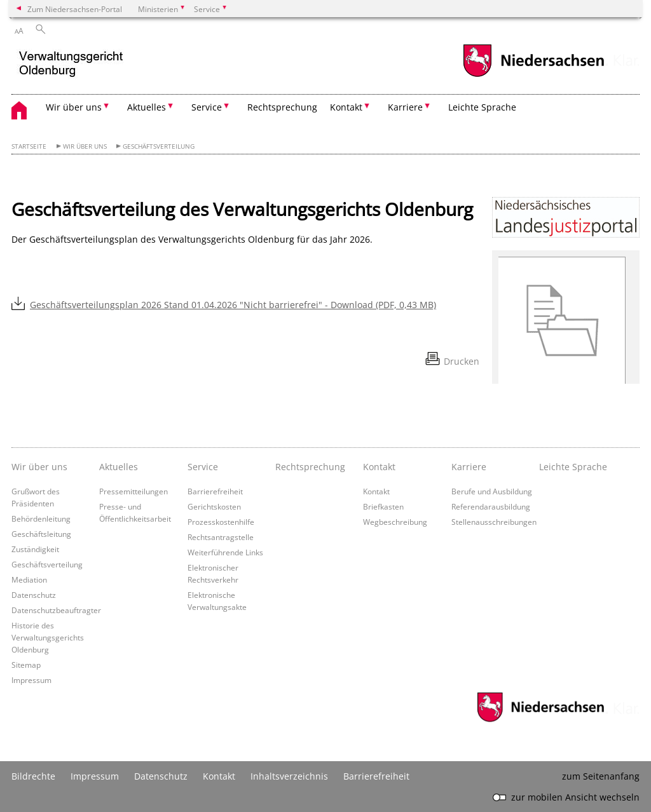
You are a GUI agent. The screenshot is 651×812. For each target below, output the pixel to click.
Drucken (462, 361)
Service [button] (207, 107)
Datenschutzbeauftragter (56, 610)
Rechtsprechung (282, 107)
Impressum (31, 680)
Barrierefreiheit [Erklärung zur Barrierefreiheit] (376, 776)
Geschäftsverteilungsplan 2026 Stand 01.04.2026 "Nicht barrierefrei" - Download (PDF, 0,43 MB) (233, 305)
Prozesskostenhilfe (221, 522)
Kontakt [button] (346, 107)
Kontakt (376, 491)
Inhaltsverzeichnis (289, 776)
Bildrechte (33, 776)
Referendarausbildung (491, 506)
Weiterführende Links (225, 552)
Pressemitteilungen (134, 491)
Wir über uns (85, 146)
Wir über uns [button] (74, 107)
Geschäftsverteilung (159, 146)
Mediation (29, 579)
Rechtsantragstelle (221, 537)
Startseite (29, 146)
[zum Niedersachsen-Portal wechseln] (533, 75)
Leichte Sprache (482, 107)
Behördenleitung (41, 518)
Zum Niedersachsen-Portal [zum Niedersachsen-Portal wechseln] (75, 9)
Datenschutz (34, 595)
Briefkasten (383, 506)
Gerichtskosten (214, 506)
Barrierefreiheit (215, 491)
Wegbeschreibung (395, 522)
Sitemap (26, 665)
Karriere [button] (405, 107)
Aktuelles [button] (147, 107)
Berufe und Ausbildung (492, 491)
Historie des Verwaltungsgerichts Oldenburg (48, 637)
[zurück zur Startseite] (72, 66)
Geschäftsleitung (41, 534)
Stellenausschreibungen (494, 522)
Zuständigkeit (35, 549)
